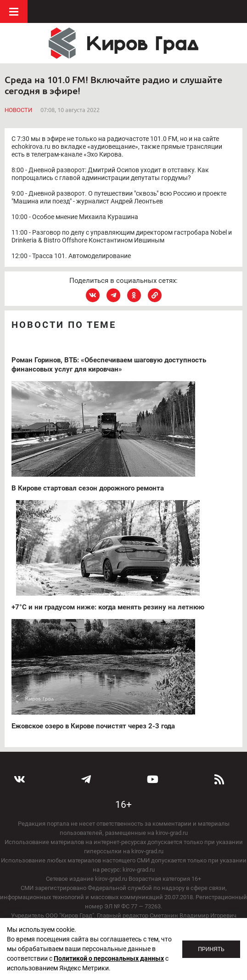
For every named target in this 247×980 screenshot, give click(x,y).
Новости (18, 110)
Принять (211, 949)
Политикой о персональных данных (109, 958)
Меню (14, 11)
